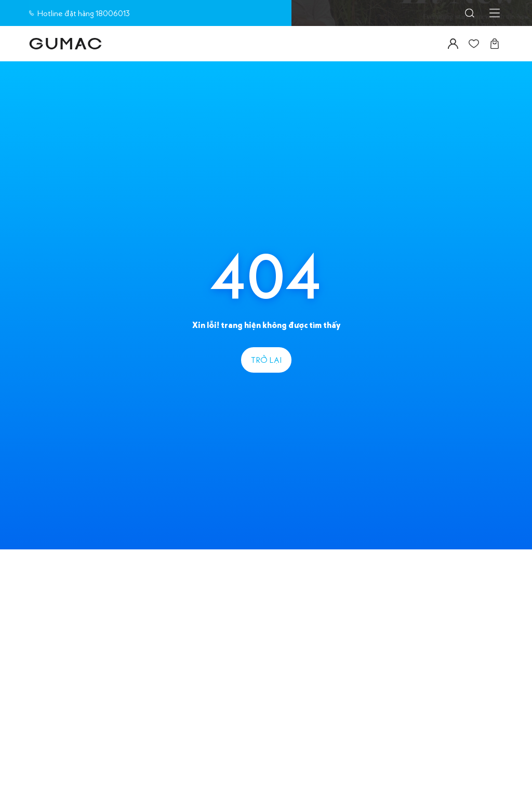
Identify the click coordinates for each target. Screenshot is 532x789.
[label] (65, 43)
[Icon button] (470, 13)
